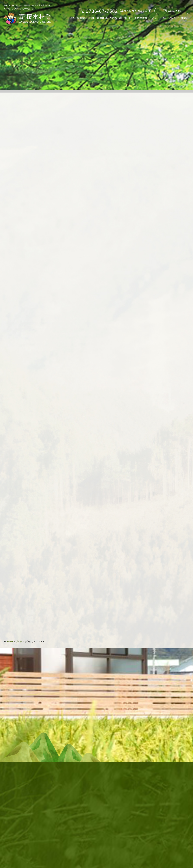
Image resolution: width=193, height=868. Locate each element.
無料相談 (172, 11)
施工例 (123, 18)
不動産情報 (141, 18)
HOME (72, 18)
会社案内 (183, 18)
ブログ (172, 18)
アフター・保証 (158, 18)
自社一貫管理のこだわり (103, 18)
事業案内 (82, 18)
